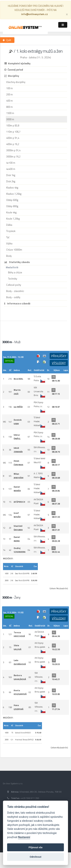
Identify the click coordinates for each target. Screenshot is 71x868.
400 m (9, 101)
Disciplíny (12, 76)
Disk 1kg (11, 175)
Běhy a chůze (15, 272)
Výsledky (59, 363)
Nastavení (24, 837)
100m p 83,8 (13, 125)
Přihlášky (59, 356)
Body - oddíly (13, 297)
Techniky (13, 279)
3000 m (10, 119)
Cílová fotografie (44, 356)
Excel (44, 362)
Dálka (9, 225)
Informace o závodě (17, 303)
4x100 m (11, 163)
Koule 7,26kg (13, 219)
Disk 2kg (11, 181)
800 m (9, 107)
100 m (9, 88)
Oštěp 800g (12, 206)
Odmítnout (35, 857)
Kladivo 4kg (12, 188)
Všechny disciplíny (16, 82)
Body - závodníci (15, 291)
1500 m (10, 113)
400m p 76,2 (13, 144)
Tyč (8, 237)
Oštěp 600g (12, 200)
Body (9, 256)
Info (38, 362)
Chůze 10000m (14, 250)
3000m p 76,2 (13, 157)
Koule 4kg (11, 212)
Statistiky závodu (17, 262)
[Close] (67, 14)
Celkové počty (14, 285)
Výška (9, 243)
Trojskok (11, 231)
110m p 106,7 (13, 132)
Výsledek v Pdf (38, 356)
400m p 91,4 (13, 138)
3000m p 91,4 (13, 150)
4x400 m (11, 169)
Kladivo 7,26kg (14, 194)
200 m (9, 94)
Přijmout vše (35, 847)
